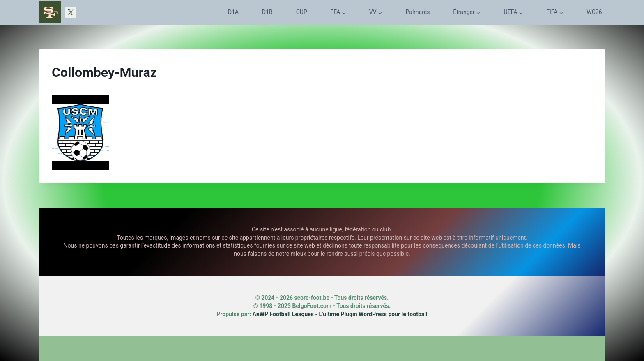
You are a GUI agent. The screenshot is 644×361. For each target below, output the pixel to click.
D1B (267, 12)
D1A (233, 12)
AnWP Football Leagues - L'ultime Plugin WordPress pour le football (340, 314)
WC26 (594, 12)
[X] (71, 12)
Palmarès (418, 12)
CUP (302, 12)
